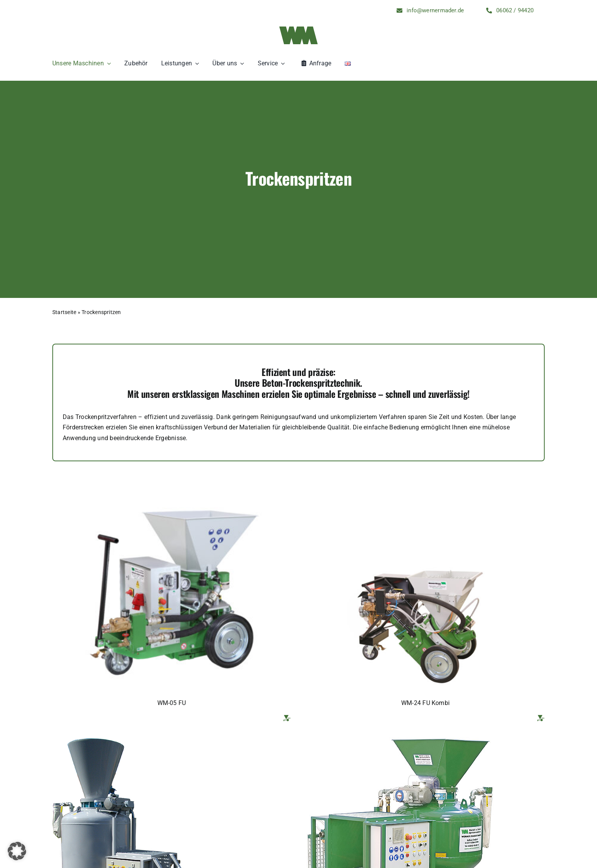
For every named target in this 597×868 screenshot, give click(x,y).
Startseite (64, 312)
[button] (17, 851)
